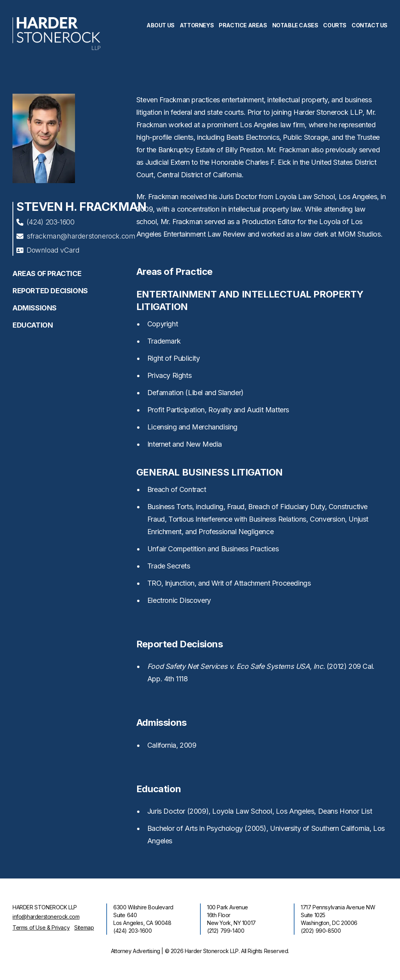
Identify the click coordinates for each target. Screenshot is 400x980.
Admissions (35, 308)
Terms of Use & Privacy (41, 927)
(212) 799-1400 (226, 931)
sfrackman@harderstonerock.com (76, 236)
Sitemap (84, 927)
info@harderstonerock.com (46, 917)
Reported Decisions (50, 291)
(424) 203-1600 (45, 222)
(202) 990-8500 (321, 931)
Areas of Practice (47, 274)
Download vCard (48, 250)
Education (33, 325)
